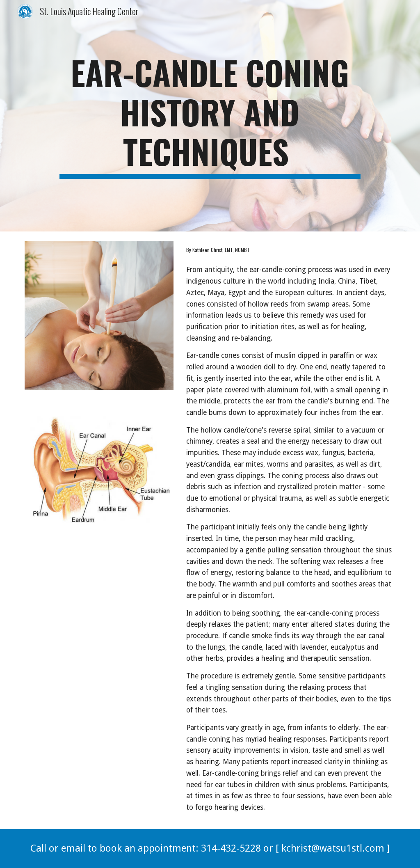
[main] (210, 116)
